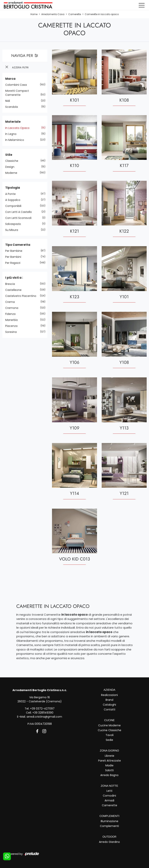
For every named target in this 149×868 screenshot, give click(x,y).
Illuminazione (110, 821)
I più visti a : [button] (14, 278)
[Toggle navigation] (142, 5)
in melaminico (16, 140)
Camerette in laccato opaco (102, 14)
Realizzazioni (109, 695)
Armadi (109, 800)
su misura (13, 230)
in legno (12, 134)
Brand (109, 700)
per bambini (15, 257)
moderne (13, 173)
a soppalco (14, 200)
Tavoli (110, 735)
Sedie (109, 740)
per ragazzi (14, 263)
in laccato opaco (19, 128)
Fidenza (12, 314)
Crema (11, 302)
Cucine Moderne (109, 725)
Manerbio (13, 320)
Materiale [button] (13, 122)
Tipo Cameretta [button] (18, 245)
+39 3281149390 (43, 713)
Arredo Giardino (109, 842)
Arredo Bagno (109, 775)
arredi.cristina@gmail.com (44, 717)
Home (34, 14)
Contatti (110, 709)
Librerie (110, 756)
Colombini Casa (17, 85)
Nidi (9, 101)
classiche (13, 161)
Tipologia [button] (13, 188)
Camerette (75, 14)
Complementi (109, 826)
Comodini (109, 796)
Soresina (12, 332)
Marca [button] (10, 78)
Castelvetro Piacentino (22, 296)
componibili (15, 206)
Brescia (12, 284)
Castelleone (15, 290)
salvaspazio (15, 224)
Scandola (13, 107)
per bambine (15, 251)
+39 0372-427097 (42, 709)
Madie (109, 765)
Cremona (13, 308)
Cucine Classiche (110, 730)
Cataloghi (109, 705)
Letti (109, 791)
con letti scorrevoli (20, 218)
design (11, 167)
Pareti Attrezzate (110, 760)
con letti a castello (20, 212)
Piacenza (13, 326)
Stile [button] (9, 155)
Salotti (109, 770)
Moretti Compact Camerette (17, 93)
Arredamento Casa (53, 14)
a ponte (12, 194)
